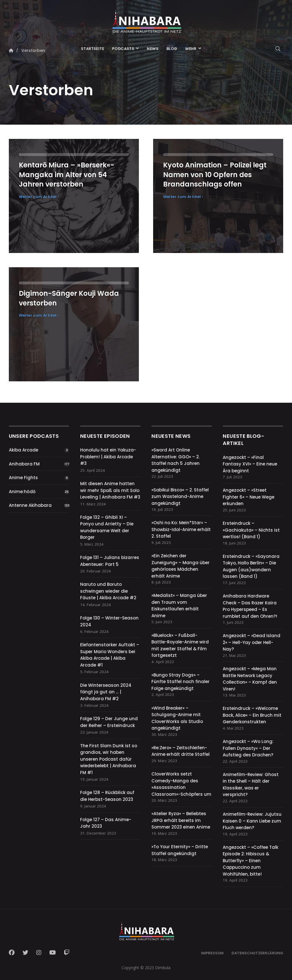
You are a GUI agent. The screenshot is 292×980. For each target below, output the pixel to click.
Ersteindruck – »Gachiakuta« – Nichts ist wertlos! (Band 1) (251, 530)
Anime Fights (23, 478)
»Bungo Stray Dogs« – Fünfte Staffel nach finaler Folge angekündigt (181, 682)
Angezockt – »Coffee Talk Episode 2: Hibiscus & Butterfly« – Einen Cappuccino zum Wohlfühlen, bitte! (251, 861)
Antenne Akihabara (30, 505)
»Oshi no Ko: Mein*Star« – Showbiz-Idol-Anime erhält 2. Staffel (181, 529)
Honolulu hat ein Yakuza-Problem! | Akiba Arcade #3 (108, 457)
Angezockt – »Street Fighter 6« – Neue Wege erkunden (249, 497)
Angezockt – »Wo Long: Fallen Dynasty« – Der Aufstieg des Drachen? (248, 748)
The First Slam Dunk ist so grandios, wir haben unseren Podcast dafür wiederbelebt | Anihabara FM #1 (109, 759)
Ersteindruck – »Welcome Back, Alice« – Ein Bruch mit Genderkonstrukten (252, 715)
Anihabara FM (24, 464)
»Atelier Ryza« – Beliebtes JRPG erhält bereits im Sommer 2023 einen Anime (181, 820)
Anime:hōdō (22, 492)
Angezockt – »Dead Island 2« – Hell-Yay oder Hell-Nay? (252, 642)
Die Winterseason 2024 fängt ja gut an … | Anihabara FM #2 (106, 692)
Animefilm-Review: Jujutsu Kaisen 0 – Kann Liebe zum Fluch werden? (252, 821)
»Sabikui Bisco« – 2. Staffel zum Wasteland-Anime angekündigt (180, 497)
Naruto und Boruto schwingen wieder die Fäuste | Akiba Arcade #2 (108, 591)
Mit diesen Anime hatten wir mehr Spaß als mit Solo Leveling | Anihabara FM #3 (110, 490)
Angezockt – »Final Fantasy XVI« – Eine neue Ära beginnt (250, 464)
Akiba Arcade (24, 450)
